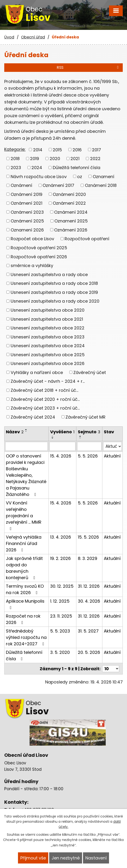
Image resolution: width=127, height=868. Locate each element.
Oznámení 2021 (26, 203)
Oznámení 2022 (69, 203)
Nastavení (96, 858)
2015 (57, 150)
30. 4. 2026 (89, 601)
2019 (35, 159)
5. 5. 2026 (88, 456)
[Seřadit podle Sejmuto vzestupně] (80, 436)
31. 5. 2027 (88, 631)
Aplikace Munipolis (25, 604)
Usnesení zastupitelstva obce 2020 (48, 310)
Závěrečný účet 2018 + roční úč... (44, 390)
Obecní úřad (33, 37)
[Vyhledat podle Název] (26, 446)
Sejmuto (89, 432)
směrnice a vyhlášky (32, 265)
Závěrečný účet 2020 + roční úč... (45, 399)
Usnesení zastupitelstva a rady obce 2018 (54, 283)
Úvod (9, 37)
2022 (95, 159)
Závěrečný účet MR (85, 417)
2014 (38, 150)
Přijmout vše (33, 858)
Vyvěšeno (62, 432)
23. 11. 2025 (61, 616)
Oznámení (21, 185)
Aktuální (112, 456)
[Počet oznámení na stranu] (111, 669)
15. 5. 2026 (88, 537)
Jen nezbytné (66, 858)
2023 (16, 168)
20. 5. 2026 (89, 652)
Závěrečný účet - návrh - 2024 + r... (48, 381)
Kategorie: (15, 149)
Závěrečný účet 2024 (33, 417)
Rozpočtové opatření (87, 239)
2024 (37, 168)
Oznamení (103, 176)
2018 (15, 159)
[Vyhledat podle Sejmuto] (89, 446)
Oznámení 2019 (26, 194)
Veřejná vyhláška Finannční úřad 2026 (24, 543)
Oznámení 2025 (27, 221)
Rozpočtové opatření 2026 (39, 256)
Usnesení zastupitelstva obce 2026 (48, 363)
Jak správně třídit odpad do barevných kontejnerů (24, 568)
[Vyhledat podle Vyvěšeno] (63, 446)
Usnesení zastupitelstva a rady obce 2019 (54, 292)
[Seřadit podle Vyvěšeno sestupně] (53, 438)
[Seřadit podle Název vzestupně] (26, 429)
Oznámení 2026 (71, 230)
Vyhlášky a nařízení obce (37, 372)
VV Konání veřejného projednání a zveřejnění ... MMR (24, 515)
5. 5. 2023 (60, 631)
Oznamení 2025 (71, 221)
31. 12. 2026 (89, 586)
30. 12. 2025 (62, 586)
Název (15, 432)
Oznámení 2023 (27, 212)
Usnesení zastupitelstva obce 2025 (48, 354)
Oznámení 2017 (58, 185)
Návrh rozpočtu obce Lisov (39, 176)
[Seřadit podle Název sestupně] (26, 431)
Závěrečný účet (90, 372)
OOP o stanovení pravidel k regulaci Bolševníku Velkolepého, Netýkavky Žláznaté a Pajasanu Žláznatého (26, 475)
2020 (55, 159)
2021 (75, 159)
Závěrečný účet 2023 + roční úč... (45, 408)
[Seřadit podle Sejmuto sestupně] (80, 438)
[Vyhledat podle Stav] (112, 446)
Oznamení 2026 (27, 230)
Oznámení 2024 (71, 212)
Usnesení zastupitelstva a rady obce (49, 274)
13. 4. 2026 (61, 537)
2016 (77, 150)
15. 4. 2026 (61, 456)
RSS (88, 67)
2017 (96, 150)
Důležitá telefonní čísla (77, 168)
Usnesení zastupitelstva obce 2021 (47, 319)
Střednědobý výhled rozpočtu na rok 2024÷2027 (26, 637)
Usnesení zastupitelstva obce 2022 (48, 328)
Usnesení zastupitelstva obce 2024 (48, 346)
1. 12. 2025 (60, 601)
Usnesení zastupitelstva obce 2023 (48, 337)
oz (80, 176)
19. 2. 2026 (60, 558)
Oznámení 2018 (101, 185)
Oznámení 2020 (69, 194)
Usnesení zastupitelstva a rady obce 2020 (55, 301)
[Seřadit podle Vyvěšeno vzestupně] (53, 436)
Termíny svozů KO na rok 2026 (25, 589)
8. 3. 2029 (88, 558)
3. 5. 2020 (60, 652)
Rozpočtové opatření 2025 (39, 248)
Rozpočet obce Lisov (32, 239)
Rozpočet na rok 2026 (23, 619)
